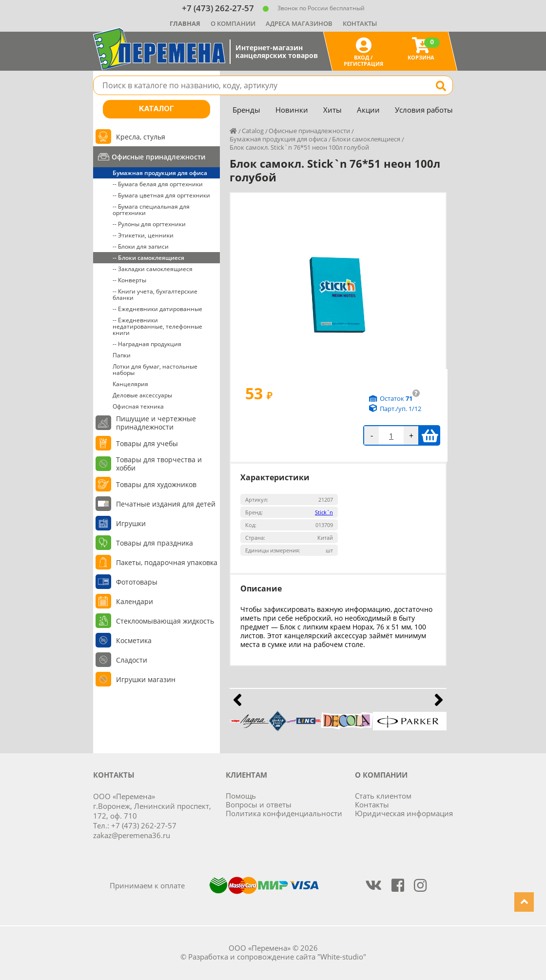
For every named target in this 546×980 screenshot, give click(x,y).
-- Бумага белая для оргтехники (158, 184)
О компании (233, 23)
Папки (122, 355)
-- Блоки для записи (141, 246)
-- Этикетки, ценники (143, 235)
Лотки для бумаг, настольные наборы (155, 370)
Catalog (253, 131)
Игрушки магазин (146, 679)
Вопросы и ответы (259, 804)
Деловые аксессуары (142, 395)
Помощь (241, 796)
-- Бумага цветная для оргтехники (161, 195)
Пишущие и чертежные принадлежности (156, 423)
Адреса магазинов (299, 23)
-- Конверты (129, 280)
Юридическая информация (404, 813)
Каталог (156, 109)
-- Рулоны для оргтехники (149, 224)
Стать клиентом (383, 796)
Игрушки (131, 523)
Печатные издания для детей (166, 504)
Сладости (132, 660)
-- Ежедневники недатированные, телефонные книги (157, 326)
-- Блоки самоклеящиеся (148, 258)
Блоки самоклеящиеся (366, 139)
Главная (185, 23)
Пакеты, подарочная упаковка (167, 562)
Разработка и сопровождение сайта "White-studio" (277, 957)
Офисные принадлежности (158, 157)
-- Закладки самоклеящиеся (153, 269)
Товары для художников (156, 484)
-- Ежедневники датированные (157, 309)
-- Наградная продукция (147, 344)
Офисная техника (138, 406)
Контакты (360, 23)
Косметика (134, 640)
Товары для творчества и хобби (159, 464)
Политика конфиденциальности (284, 813)
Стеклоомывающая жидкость (165, 621)
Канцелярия (130, 384)
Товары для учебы (147, 443)
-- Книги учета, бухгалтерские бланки (155, 294)
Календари (135, 601)
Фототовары (137, 582)
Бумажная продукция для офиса (160, 173)
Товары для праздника (155, 543)
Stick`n (324, 512)
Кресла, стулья (141, 137)
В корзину (430, 435)
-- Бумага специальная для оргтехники (151, 210)
